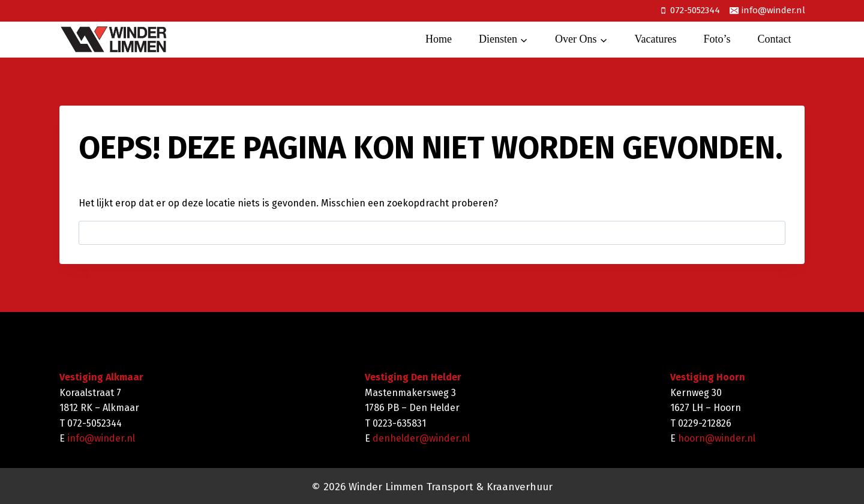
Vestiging (387, 377)
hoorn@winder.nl (717, 438)
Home (439, 39)
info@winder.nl (101, 438)
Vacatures (656, 39)
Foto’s (717, 39)
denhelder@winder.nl (421, 438)
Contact (775, 39)
